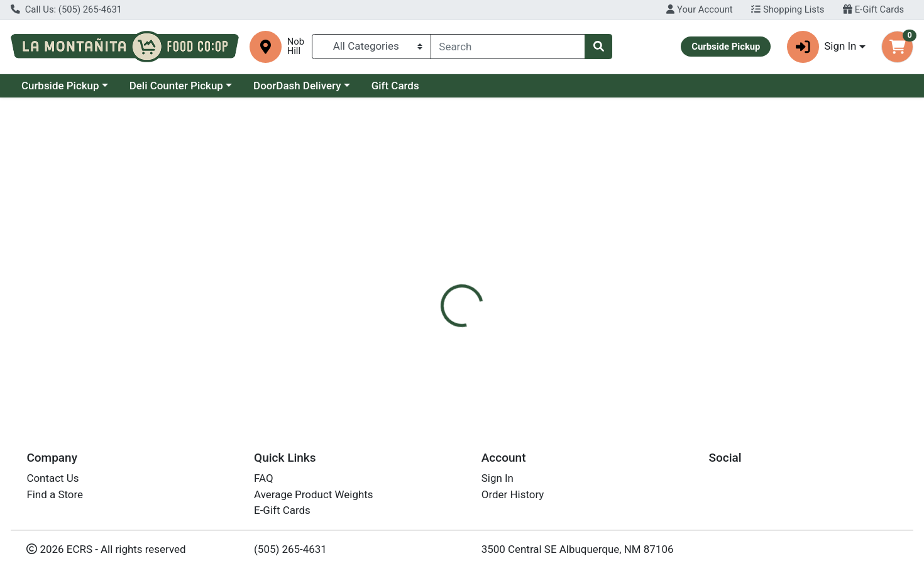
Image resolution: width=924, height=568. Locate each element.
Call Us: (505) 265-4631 (66, 9)
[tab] (421, 268)
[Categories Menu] (371, 47)
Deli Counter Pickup (176, 86)
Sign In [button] (822, 47)
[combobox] (508, 47)
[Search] (508, 47)
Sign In (498, 479)
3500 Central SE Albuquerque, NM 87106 (578, 549)
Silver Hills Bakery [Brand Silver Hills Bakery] (557, 347)
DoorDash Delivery (297, 86)
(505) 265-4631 (290, 549)
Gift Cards (395, 86)
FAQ (264, 479)
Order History (513, 494)
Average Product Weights (313, 494)
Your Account (699, 9)
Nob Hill (296, 47)
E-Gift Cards (873, 9)
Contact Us (52, 479)
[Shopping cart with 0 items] (897, 47)
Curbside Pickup (60, 86)
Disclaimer (479, 268)
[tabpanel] (655, 345)
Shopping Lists (788, 9)
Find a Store (55, 494)
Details (420, 268)
